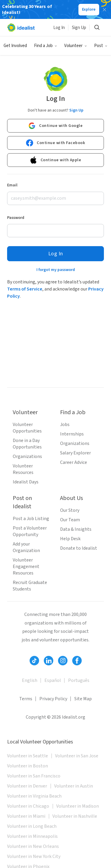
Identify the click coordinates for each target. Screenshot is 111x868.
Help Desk (70, 539)
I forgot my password (56, 270)
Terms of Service (25, 289)
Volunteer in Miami (26, 816)
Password (16, 218)
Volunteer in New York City (34, 856)
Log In (59, 28)
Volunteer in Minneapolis (32, 836)
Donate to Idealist (79, 548)
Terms (26, 699)
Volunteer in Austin (74, 786)
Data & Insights (76, 529)
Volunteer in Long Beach (32, 826)
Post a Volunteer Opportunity (30, 531)
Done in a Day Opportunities (27, 444)
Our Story (70, 510)
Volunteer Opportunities (27, 428)
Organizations (27, 456)
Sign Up (79, 28)
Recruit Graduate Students (30, 586)
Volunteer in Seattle (28, 756)
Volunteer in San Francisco (34, 776)
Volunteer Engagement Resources (26, 567)
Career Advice (74, 462)
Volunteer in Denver (27, 786)
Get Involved (15, 46)
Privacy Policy (53, 699)
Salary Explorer (75, 453)
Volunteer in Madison (78, 806)
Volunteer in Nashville (75, 816)
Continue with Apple (56, 160)
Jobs (65, 425)
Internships (72, 434)
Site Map (83, 699)
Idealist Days (26, 482)
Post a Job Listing (31, 519)
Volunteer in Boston (28, 766)
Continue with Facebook (55, 143)
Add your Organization (26, 547)
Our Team (70, 520)
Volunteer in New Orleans (33, 846)
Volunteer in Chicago (28, 806)
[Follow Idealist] (34, 661)
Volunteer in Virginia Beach (34, 796)
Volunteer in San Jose (77, 756)
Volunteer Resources (23, 469)
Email (12, 185)
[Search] (97, 28)
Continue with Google (55, 126)
